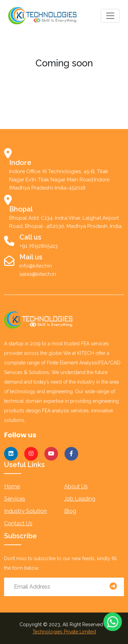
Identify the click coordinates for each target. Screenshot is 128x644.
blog (70, 511)
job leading (80, 499)
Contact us (18, 523)
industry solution (25, 511)
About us (76, 486)
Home (12, 486)
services (15, 499)
